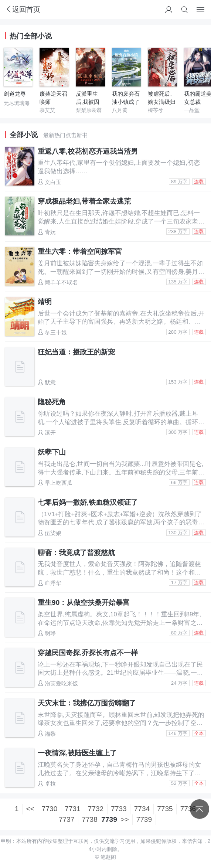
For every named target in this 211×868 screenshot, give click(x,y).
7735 (165, 809)
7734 (142, 809)
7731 (72, 809)
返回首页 (23, 9)
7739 (144, 819)
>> (125, 819)
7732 (96, 809)
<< (30, 809)
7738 (89, 819)
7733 (119, 809)
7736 (188, 809)
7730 (50, 809)
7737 (67, 819)
